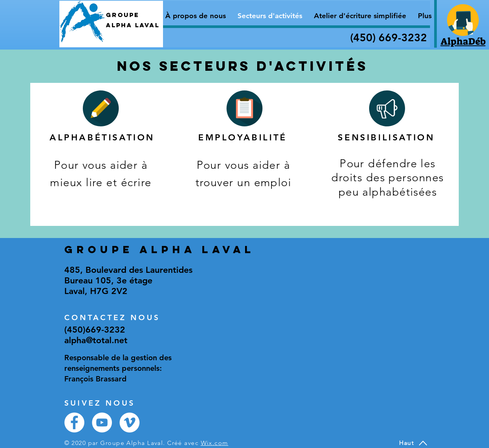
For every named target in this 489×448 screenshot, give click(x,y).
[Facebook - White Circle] (74, 422)
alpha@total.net (96, 340)
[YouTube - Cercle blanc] (102, 422)
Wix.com (215, 443)
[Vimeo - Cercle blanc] (130, 422)
